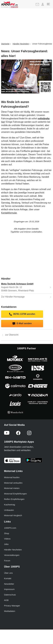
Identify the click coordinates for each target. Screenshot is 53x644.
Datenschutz (10, 595)
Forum (7, 561)
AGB (6, 600)
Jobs (6, 544)
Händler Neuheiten (21, 44)
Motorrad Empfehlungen (15, 494)
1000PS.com (10, 528)
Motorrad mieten (12, 488)
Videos (7, 539)
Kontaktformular (9, 213)
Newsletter (9, 584)
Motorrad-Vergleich (13, 515)
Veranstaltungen (12, 555)
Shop (7, 533)
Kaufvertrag (10, 505)
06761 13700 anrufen (22, 314)
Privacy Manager (12, 606)
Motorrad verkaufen (13, 483)
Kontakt (8, 578)
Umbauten (9, 510)
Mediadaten (10, 611)
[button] (43, 4)
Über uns (8, 573)
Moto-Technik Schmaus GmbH (17, 284)
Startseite (5, 44)
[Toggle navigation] (48, 4)
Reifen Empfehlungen (14, 499)
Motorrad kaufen (12, 477)
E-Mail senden (22, 324)
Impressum (9, 589)
